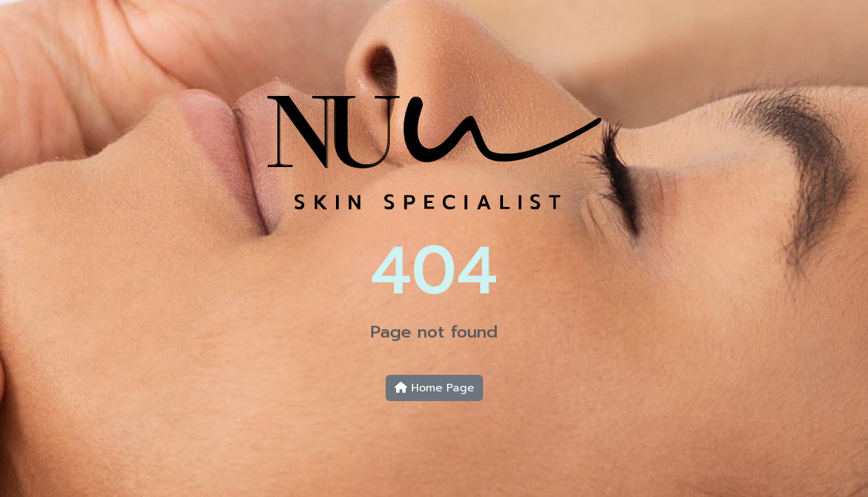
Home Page (434, 388)
